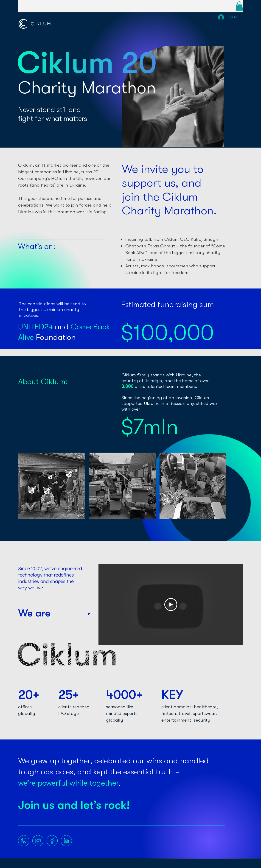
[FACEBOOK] (52, 841)
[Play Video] (171, 605)
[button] (239, 6)
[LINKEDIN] (66, 841)
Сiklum (25, 165)
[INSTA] (38, 841)
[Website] (24, 841)
